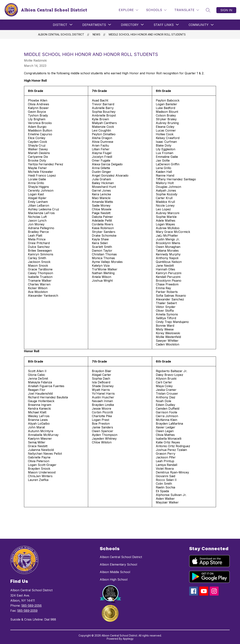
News (96, 34)
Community (199, 25)
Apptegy (128, 639)
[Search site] (208, 10)
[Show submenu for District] (60, 25)
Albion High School (114, 579)
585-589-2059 (27, 611)
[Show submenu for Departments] (94, 25)
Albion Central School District (61, 34)
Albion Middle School (115, 572)
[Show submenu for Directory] (130, 25)
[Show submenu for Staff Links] (164, 25)
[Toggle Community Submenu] (212, 25)
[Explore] (128, 10)
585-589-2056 (31, 606)
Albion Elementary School (118, 564)
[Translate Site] (187, 10)
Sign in (226, 10)
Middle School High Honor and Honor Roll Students (147, 34)
